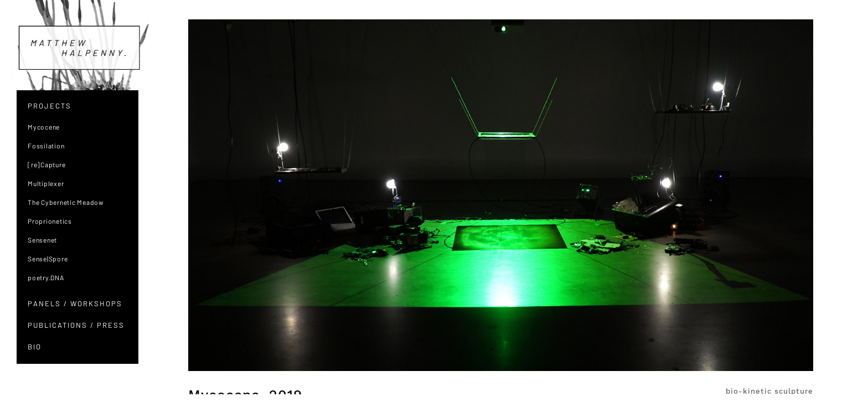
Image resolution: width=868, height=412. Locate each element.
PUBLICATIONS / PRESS (76, 325)
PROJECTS (50, 106)
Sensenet (42, 240)
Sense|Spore (48, 259)
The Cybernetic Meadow (66, 202)
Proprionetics (50, 221)
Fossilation (46, 146)
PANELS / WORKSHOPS (75, 303)
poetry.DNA (46, 277)
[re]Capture (46, 164)
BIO (35, 347)
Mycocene (44, 127)
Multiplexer (46, 183)
